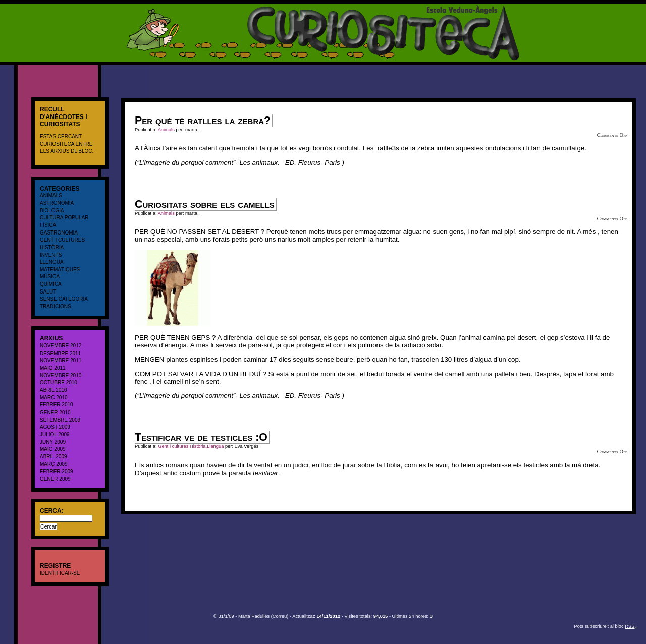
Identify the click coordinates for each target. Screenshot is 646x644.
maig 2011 (53, 368)
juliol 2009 (55, 434)
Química (51, 284)
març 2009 (53, 464)
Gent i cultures (62, 240)
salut (48, 292)
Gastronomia (59, 233)
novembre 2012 (61, 346)
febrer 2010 (57, 405)
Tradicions (56, 306)
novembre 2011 (61, 360)
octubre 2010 (59, 383)
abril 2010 (53, 390)
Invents (51, 255)
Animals (51, 195)
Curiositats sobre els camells (205, 204)
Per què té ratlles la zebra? (203, 121)
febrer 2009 (57, 471)
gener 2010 (55, 412)
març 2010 (53, 398)
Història (52, 247)
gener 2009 (55, 479)
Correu (280, 616)
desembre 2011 (60, 353)
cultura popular (64, 218)
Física (48, 225)
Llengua (52, 262)
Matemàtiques (60, 270)
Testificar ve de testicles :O (201, 437)
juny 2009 (53, 442)
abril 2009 (53, 457)
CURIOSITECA (23, 7)
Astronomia (57, 203)
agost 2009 (55, 427)
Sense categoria (64, 299)
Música (50, 277)
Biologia (52, 211)
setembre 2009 (60, 420)
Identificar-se (60, 573)
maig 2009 (53, 449)
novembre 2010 (61, 375)
